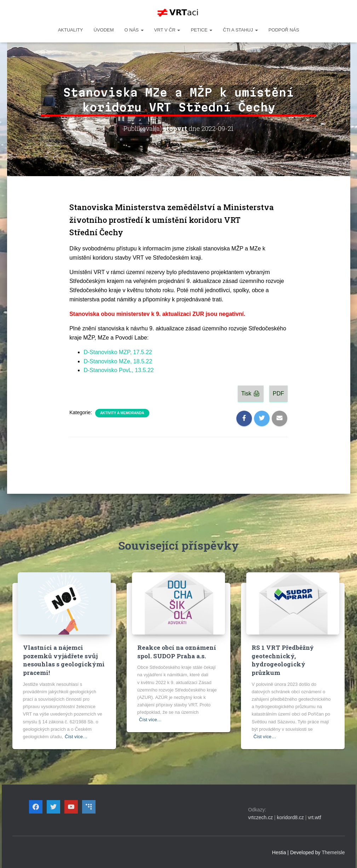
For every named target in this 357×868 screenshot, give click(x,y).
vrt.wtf (314, 817)
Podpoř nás (284, 30)
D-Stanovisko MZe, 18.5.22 (118, 361)
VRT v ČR (167, 30)
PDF (278, 394)
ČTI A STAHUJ (240, 30)
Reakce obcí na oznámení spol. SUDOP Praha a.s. (176, 652)
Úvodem (103, 30)
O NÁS (134, 30)
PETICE (201, 30)
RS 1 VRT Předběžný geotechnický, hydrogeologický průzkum (282, 660)
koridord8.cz (290, 817)
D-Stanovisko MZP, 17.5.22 (118, 352)
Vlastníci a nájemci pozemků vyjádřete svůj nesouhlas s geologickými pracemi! (64, 660)
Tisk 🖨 (251, 394)
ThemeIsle (333, 852)
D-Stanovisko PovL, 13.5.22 (119, 370)
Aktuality (71, 30)
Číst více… (76, 736)
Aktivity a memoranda (122, 413)
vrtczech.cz (260, 817)
